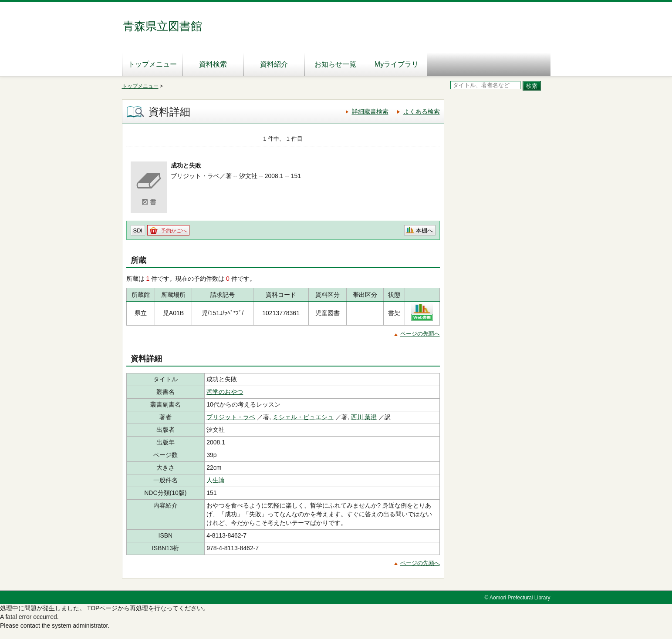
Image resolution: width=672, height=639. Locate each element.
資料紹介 (274, 64)
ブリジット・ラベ (231, 417)
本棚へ (424, 230)
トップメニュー (152, 64)
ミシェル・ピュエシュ (303, 417)
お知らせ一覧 (335, 64)
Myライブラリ (397, 64)
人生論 (216, 480)
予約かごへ (174, 231)
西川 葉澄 (364, 417)
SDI (138, 230)
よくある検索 (422, 111)
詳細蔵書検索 (370, 111)
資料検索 (213, 64)
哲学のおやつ (225, 392)
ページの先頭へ (420, 334)
